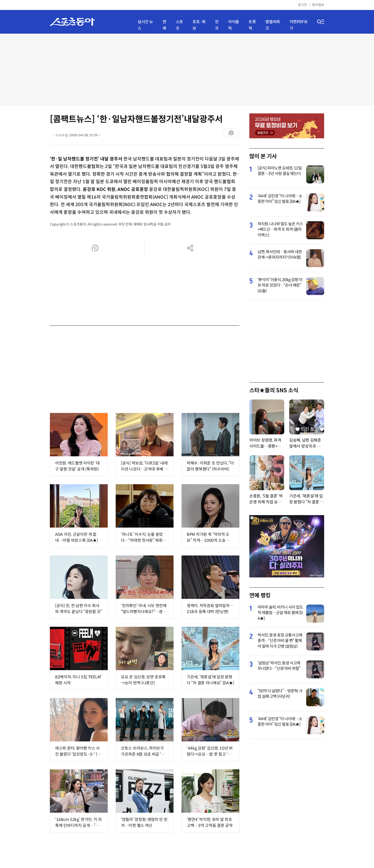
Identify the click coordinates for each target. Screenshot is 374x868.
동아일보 (318, 5)
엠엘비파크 (273, 25)
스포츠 (179, 25)
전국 (217, 25)
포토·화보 (199, 25)
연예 (164, 25)
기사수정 (79, 136)
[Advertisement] (187, 70)
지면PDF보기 (299, 25)
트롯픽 (252, 25)
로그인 (302, 5)
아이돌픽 (234, 25)
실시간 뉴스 (145, 25)
